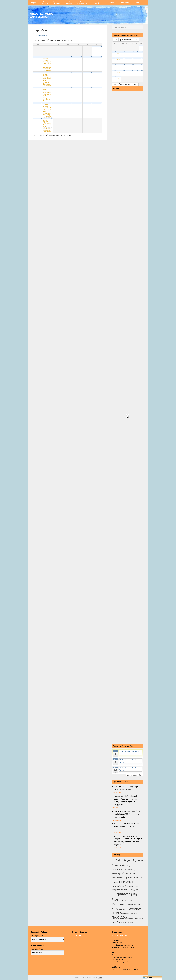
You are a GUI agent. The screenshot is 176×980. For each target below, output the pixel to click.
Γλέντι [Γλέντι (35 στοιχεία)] (125, 873)
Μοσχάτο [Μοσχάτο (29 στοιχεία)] (135, 905)
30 (42, 118)
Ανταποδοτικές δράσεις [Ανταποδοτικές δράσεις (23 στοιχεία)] (123, 870)
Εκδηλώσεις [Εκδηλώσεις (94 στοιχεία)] (127, 882)
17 (52, 88)
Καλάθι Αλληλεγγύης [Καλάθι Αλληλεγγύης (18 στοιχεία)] (129, 889)
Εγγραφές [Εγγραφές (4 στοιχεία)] (115, 882)
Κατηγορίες (41, 36)
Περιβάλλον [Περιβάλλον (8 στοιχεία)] (125, 913)
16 (42, 88)
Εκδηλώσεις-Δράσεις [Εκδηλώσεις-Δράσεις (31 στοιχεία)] (123, 886)
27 (81, 103)
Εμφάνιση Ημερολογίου (135, 775)
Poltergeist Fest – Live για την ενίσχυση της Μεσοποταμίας (126, 788)
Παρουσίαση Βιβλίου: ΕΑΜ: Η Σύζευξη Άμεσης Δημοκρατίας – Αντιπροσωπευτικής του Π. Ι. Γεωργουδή (127, 800)
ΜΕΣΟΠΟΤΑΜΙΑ (41, 13)
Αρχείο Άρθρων (37, 949)
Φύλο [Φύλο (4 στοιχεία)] (127, 922)
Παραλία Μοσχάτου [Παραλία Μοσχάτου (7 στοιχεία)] (119, 909)
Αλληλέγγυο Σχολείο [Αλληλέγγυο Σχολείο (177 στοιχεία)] (129, 860)
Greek (148, 978)
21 (91, 88)
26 (71, 103)
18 (62, 88)
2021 (70, 40)
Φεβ (43, 40)
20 (81, 88)
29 (101, 103)
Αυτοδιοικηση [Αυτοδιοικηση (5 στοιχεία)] (117, 874)
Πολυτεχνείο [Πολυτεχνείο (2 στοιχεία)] (134, 913)
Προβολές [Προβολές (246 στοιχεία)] (119, 917)
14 (91, 72)
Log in (100, 978)
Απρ (64, 40)
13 (81, 72)
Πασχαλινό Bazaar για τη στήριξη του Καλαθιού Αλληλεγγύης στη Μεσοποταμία (127, 814)
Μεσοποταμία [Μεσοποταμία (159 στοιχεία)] (121, 904)
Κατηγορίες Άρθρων (39, 936)
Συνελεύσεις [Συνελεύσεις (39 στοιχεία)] (118, 922)
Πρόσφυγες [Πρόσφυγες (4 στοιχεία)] (130, 918)
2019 (37, 40)
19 (71, 88)
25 (62, 103)
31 (52, 118)
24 (52, 103)
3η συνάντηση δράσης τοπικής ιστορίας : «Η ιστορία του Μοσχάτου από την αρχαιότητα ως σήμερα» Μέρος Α (128, 840)
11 (62, 72)
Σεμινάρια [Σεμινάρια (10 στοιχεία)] (139, 918)
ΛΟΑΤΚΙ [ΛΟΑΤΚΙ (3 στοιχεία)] (124, 900)
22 (101, 88)
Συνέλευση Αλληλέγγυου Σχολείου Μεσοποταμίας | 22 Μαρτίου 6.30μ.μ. (128, 827)
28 (91, 103)
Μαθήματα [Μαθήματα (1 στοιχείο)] (129, 900)
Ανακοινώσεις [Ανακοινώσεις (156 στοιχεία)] (121, 865)
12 (71, 72)
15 (101, 72)
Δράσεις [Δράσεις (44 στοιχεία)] (138, 877)
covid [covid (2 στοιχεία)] (113, 861)
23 (42, 103)
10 (52, 72)
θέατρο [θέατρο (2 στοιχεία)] (132, 922)
